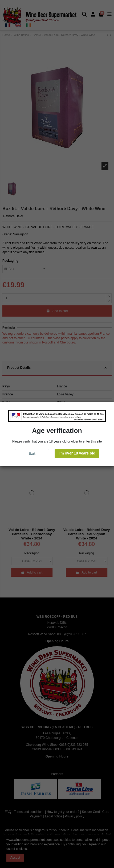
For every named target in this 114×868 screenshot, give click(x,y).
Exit (32, 453)
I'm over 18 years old (77, 453)
